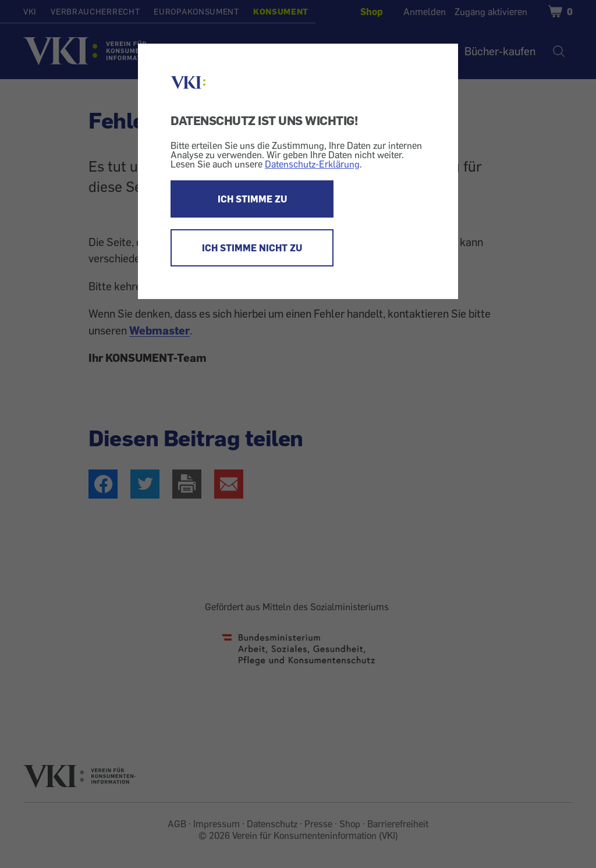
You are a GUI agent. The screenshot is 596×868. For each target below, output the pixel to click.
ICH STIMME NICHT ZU (252, 248)
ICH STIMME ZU (252, 199)
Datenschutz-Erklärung (312, 164)
